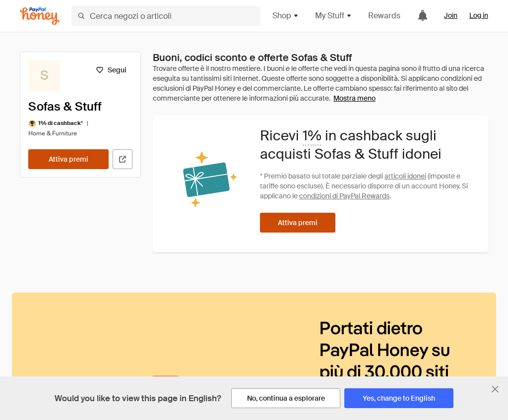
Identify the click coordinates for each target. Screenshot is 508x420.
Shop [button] (286, 16)
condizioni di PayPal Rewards (344, 196)
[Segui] (111, 70)
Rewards (384, 16)
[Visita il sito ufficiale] (123, 159)
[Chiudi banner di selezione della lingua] (495, 389)
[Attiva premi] (68, 159)
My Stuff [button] (334, 16)
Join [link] (451, 15)
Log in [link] (479, 15)
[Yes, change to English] (399, 398)
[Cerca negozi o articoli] (166, 16)
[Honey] (40, 16)
